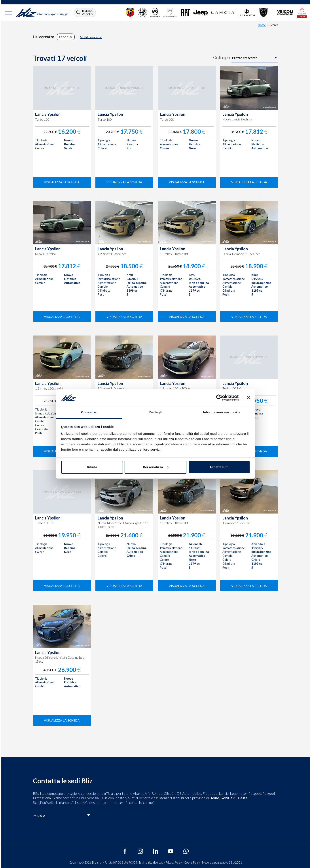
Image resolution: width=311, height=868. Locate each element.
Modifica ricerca (91, 37)
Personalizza (156, 467)
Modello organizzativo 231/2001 (222, 862)
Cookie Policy (192, 862)
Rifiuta (92, 467)
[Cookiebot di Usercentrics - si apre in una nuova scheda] (219, 398)
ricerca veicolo (87, 12)
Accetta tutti (219, 467)
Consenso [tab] (89, 412)
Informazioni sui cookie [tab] (222, 412)
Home (262, 25)
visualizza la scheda (62, 182)
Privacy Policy (174, 862)
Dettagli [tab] (155, 412)
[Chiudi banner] (248, 398)
